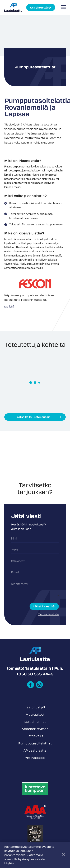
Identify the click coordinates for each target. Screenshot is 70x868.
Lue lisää (9, 307)
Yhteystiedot (35, 758)
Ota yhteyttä (39, 7)
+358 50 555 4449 (35, 674)
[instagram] (39, 685)
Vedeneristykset (35, 729)
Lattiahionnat (35, 722)
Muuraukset (35, 714)
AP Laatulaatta (35, 750)
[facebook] (31, 685)
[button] (63, 7)
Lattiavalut (35, 736)
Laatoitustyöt (35, 707)
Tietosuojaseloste (48, 615)
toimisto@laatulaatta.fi (29, 668)
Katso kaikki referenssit (33, 417)
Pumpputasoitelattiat (35, 743)
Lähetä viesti (42, 606)
